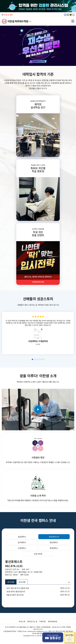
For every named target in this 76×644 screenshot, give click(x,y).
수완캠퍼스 (22, 548)
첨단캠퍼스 (54, 542)
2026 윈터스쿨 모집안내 (16, 591)
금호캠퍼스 (22, 537)
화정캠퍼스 (54, 548)
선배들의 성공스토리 (38, 309)
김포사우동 (38, 554)
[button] (73, 46)
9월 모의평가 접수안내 (15, 595)
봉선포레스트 (54, 537)
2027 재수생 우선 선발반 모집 (18, 588)
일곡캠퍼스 (22, 542)
